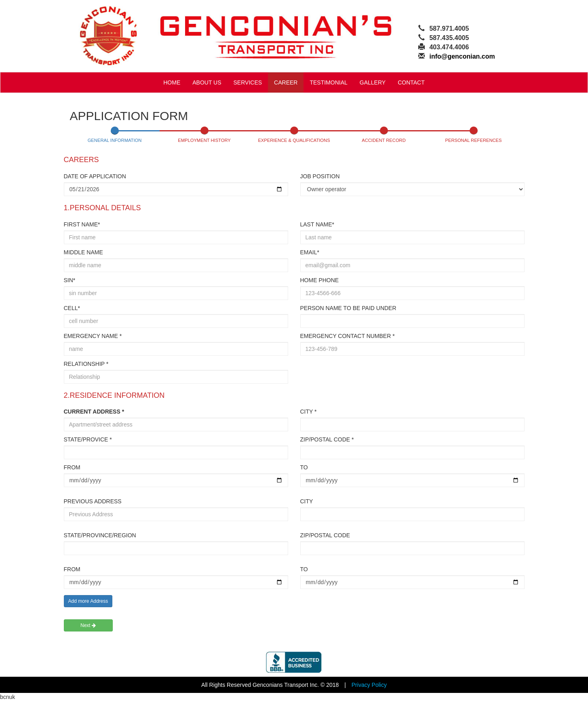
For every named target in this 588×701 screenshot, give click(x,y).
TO (304, 467)
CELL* (72, 308)
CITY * (309, 412)
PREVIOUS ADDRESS (93, 501)
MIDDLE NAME (83, 252)
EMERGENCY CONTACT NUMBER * (348, 336)
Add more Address (88, 601)
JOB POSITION (320, 176)
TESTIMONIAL (328, 82)
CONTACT (411, 82)
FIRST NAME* (82, 224)
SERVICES (248, 82)
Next (88, 625)
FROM (72, 467)
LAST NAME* (317, 224)
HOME (172, 82)
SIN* (70, 280)
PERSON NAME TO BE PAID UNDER (348, 308)
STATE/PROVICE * (88, 439)
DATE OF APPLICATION (95, 176)
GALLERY (373, 82)
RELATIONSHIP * (86, 364)
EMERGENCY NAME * (93, 336)
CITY (307, 501)
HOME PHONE (320, 280)
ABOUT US (207, 82)
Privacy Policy (369, 685)
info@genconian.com (462, 56)
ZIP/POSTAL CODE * (327, 439)
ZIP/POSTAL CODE (325, 535)
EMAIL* (310, 252)
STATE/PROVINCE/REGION (100, 535)
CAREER (286, 82)
